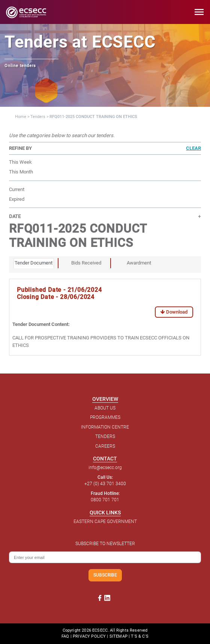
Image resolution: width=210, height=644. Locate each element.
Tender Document (34, 263)
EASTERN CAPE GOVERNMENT (105, 521)
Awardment (139, 263)
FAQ (65, 636)
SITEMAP (118, 636)
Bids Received (86, 263)
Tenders (38, 117)
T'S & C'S (139, 636)
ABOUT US (105, 408)
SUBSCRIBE (105, 575)
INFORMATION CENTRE (105, 427)
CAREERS (105, 446)
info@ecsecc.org (105, 468)
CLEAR (193, 148)
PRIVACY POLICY (89, 636)
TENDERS (105, 436)
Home (21, 117)
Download (174, 312)
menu (199, 12)
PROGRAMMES (105, 417)
